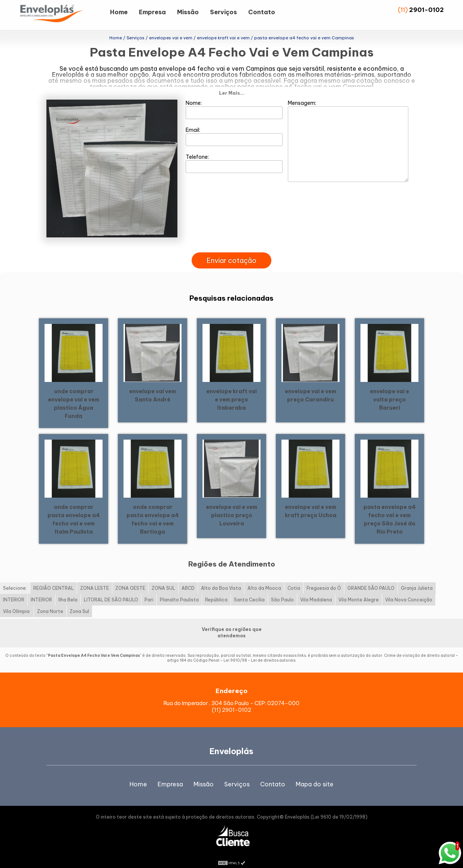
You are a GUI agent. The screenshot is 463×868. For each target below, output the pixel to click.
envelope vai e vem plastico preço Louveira (231, 506)
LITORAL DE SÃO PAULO (111, 591)
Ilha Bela (68, 591)
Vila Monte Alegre (359, 591)
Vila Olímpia (17, 602)
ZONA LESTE (95, 579)
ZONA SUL (163, 579)
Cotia (294, 579)
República (216, 591)
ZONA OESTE (130, 579)
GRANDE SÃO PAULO (371, 579)
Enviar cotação (231, 251)
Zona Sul (79, 602)
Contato (262, 12)
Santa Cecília (249, 591)
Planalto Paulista (179, 591)
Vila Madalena (316, 591)
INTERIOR (14, 591)
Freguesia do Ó (324, 579)
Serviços (223, 12)
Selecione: (15, 579)
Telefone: (234, 154)
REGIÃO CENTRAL (54, 579)
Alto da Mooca (264, 579)
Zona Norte (50, 602)
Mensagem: (348, 131)
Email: (234, 127)
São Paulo (282, 591)
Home (119, 12)
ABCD (188, 579)
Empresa (152, 12)
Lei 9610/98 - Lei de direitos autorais (259, 651)
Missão (188, 12)
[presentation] (232, 234)
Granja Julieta (417, 579)
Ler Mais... (232, 84)
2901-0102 (427, 10)
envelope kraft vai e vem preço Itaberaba (231, 390)
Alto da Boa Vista (221, 579)
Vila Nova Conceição (409, 591)
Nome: (234, 100)
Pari (149, 591)
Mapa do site (315, 775)
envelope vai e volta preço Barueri (389, 390)
